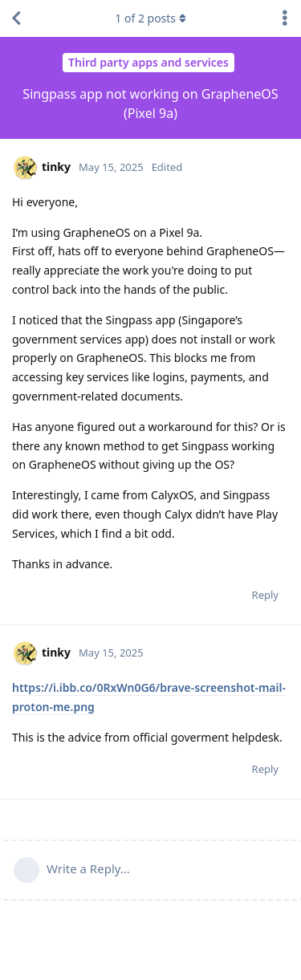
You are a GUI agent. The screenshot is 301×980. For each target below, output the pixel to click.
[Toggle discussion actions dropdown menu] (285, 18)
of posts (150, 18)
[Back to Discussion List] (16, 18)
